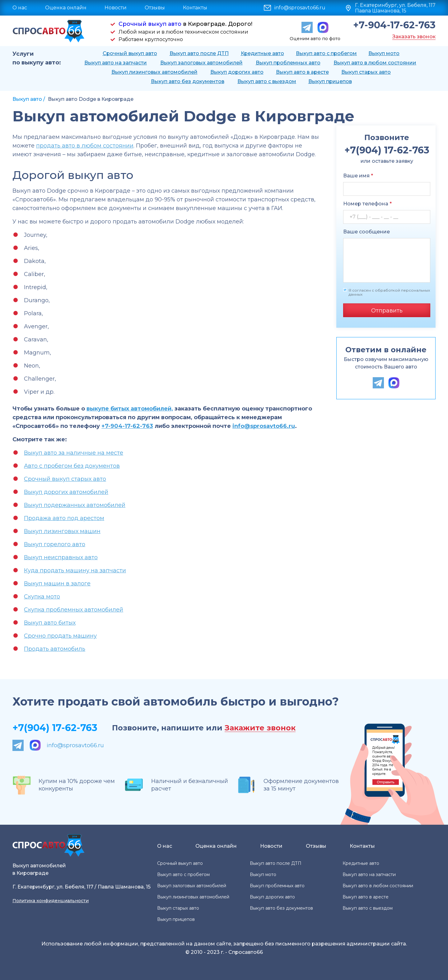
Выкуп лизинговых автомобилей (154, 72)
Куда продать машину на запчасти (75, 570)
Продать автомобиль (55, 649)
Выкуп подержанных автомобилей (75, 505)
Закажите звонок (260, 728)
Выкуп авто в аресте (302, 72)
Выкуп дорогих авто (237, 72)
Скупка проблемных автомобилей (74, 610)
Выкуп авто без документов (188, 81)
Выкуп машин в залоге (57, 584)
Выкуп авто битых (50, 623)
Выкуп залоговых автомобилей (201, 63)
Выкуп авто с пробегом (326, 53)
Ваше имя (358, 176)
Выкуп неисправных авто (61, 557)
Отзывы (155, 8)
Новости (116, 8)
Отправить (387, 311)
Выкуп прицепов (330, 81)
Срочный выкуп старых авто (65, 479)
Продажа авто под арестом (64, 518)
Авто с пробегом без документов (72, 466)
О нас (20, 8)
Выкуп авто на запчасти (116, 63)
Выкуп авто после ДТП (199, 53)
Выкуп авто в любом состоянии (375, 63)
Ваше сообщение (366, 232)
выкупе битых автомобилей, (130, 409)
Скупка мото (42, 597)
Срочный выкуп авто (150, 24)
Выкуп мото (384, 53)
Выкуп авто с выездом (267, 81)
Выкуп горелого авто (55, 544)
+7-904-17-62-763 (394, 25)
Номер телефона (367, 204)
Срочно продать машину (60, 636)
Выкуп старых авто (366, 72)
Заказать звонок (414, 37)
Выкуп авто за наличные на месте (74, 453)
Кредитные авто (262, 53)
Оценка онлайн (66, 8)
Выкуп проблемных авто (288, 63)
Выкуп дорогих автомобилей (66, 492)
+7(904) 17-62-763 (55, 728)
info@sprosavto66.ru (300, 8)
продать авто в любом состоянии (85, 146)
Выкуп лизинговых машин (62, 531)
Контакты (195, 8)
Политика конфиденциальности (51, 901)
